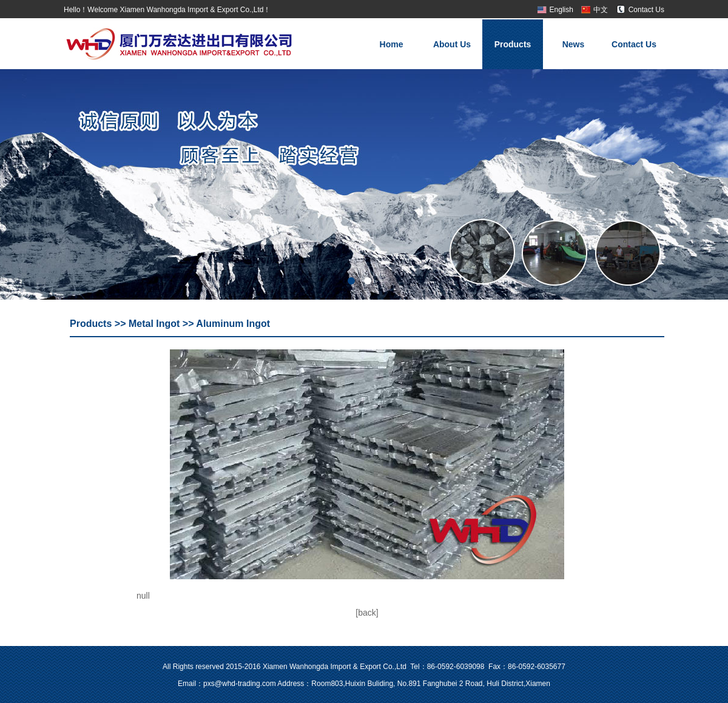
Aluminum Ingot (233, 324)
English (561, 10)
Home (392, 44)
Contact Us (646, 10)
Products (513, 44)
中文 (601, 10)
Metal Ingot (154, 324)
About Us (452, 44)
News (574, 44)
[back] (367, 613)
